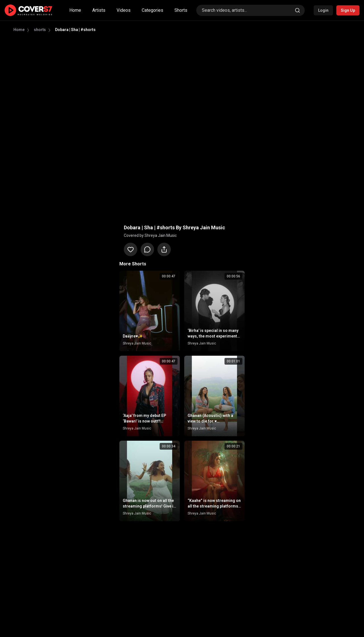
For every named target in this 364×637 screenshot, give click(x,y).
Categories (153, 10)
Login (323, 10)
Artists (99, 10)
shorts (40, 30)
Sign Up (348, 10)
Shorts (181, 10)
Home (75, 10)
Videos (124, 10)
